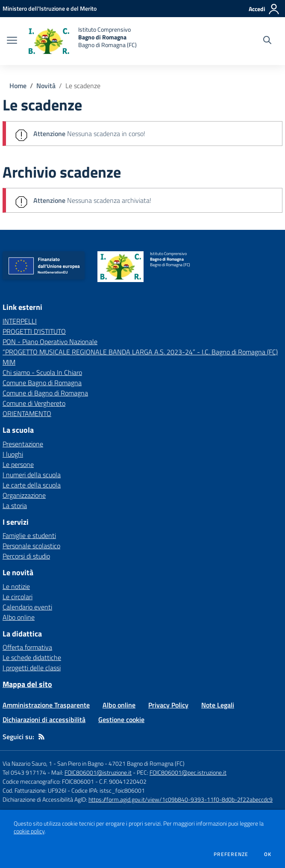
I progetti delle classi (32, 668)
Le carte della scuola (32, 485)
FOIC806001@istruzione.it (98, 772)
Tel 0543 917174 (24, 772)
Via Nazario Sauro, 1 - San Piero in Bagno (53, 763)
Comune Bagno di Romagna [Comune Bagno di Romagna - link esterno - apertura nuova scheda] (42, 383)
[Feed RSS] (41, 737)
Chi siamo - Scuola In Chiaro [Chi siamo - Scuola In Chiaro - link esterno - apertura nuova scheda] (42, 372)
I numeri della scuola (32, 475)
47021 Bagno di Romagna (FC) (147, 763)
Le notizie (16, 586)
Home (18, 86)
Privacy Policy (168, 705)
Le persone (18, 464)
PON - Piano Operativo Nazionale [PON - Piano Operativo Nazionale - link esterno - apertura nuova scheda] (50, 342)
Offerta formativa (27, 647)
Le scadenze (83, 86)
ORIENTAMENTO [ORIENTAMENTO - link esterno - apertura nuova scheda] (27, 413)
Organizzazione (24, 495)
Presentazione (23, 444)
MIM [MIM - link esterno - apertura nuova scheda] (9, 362)
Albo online (19, 617)
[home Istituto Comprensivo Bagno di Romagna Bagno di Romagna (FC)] (81, 41)
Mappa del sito (27, 684)
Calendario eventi (27, 607)
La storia (15, 505)
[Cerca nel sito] (267, 41)
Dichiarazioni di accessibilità (44, 719)
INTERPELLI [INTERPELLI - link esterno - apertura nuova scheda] (20, 321)
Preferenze (231, 854)
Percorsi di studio (26, 556)
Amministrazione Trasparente (46, 705)
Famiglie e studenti (29, 535)
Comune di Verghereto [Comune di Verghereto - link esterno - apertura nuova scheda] (34, 403)
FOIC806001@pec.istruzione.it (188, 772)
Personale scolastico (31, 546)
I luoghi (13, 454)
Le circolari (18, 597)
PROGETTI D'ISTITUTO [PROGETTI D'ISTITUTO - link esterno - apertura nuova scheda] (34, 331)
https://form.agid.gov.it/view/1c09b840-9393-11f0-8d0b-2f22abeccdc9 (181, 799)
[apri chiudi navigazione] (12, 41)
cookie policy (29, 831)
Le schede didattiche (32, 657)
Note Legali (218, 705)
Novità (46, 86)
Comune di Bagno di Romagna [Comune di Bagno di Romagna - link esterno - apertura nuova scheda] (45, 393)
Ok (268, 854)
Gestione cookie (121, 719)
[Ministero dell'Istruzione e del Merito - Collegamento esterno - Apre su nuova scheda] (50, 8)
